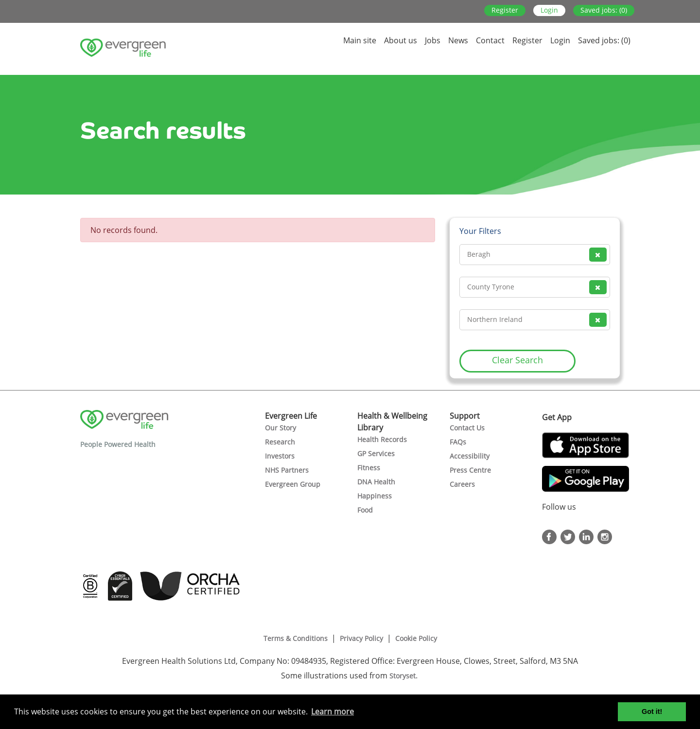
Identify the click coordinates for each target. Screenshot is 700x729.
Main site (360, 40)
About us (401, 40)
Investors (280, 456)
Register (505, 10)
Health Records (382, 439)
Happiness (375, 496)
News (458, 40)
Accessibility (470, 456)
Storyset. (404, 676)
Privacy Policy (361, 638)
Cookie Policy (416, 638)
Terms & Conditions (296, 638)
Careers (462, 484)
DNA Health (376, 482)
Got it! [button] (652, 711)
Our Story (280, 428)
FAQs (458, 442)
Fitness (369, 468)
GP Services (376, 453)
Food (365, 510)
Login (549, 10)
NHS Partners (287, 470)
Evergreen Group (293, 484)
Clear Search (517, 360)
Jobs (433, 40)
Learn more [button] (332, 711)
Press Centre (470, 470)
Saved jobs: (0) (604, 10)
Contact (490, 40)
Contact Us (467, 428)
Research (280, 442)
